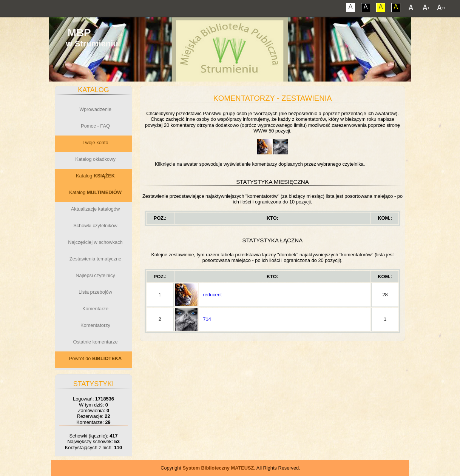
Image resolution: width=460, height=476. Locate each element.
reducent (213, 295)
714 (207, 319)
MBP (79, 33)
